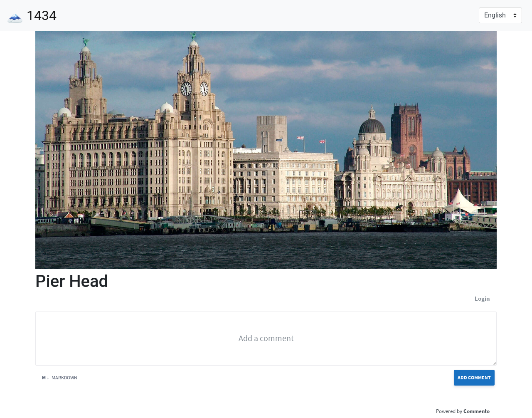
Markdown (60, 377)
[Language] (500, 15)
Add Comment (474, 377)
